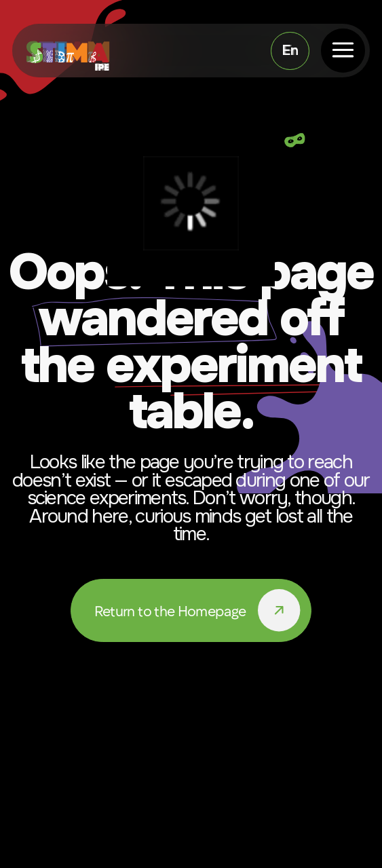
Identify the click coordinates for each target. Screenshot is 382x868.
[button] (343, 51)
